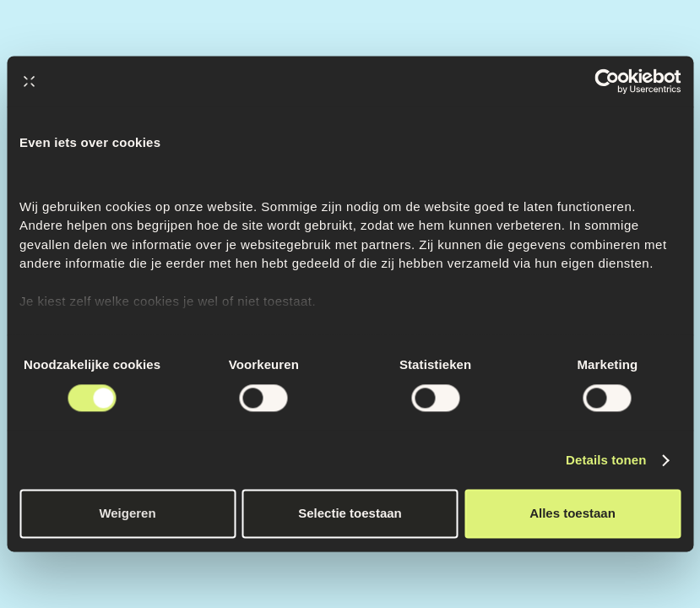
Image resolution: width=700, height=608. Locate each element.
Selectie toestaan (350, 514)
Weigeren (127, 514)
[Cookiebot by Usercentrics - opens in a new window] (607, 81)
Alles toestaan (572, 514)
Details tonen (606, 460)
